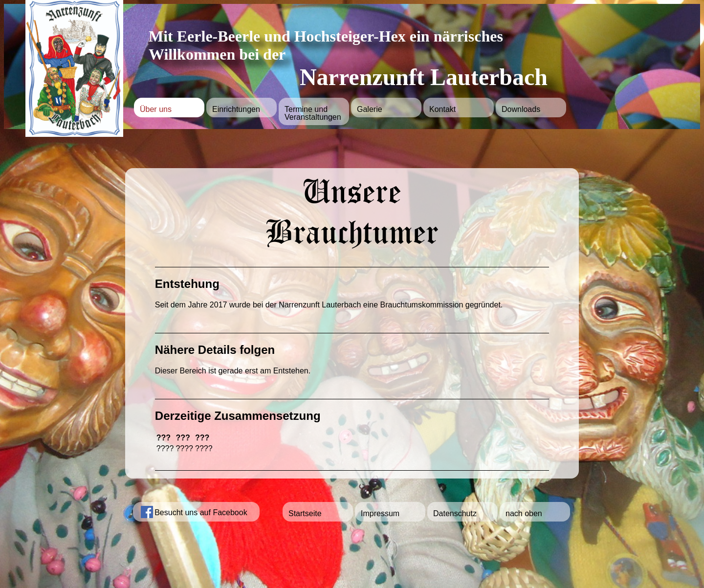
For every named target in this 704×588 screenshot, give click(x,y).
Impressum (380, 513)
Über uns (156, 109)
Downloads (521, 109)
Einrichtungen (236, 109)
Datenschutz (455, 513)
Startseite (305, 513)
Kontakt (442, 109)
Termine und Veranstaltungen (313, 113)
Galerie (370, 109)
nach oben (524, 513)
